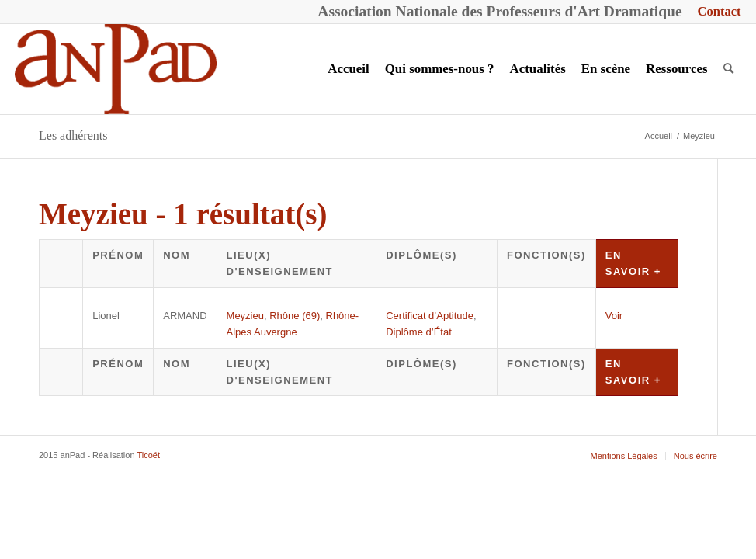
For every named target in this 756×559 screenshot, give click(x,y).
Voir (614, 316)
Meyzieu (245, 316)
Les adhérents (73, 135)
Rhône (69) (295, 316)
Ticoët (148, 455)
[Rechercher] (728, 69)
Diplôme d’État (419, 332)
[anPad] (116, 69)
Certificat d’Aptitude (430, 316)
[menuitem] (716, 12)
